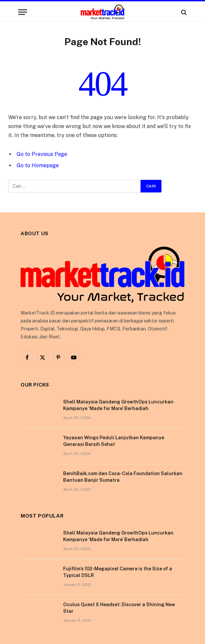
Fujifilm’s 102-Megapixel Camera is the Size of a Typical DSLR (118, 572)
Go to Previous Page (42, 154)
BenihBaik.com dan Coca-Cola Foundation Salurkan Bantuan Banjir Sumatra (123, 477)
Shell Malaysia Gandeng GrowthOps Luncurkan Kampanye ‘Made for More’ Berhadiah (118, 405)
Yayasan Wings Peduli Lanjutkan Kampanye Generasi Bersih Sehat (114, 441)
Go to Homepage (38, 165)
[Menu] (23, 12)
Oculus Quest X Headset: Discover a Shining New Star (119, 608)
